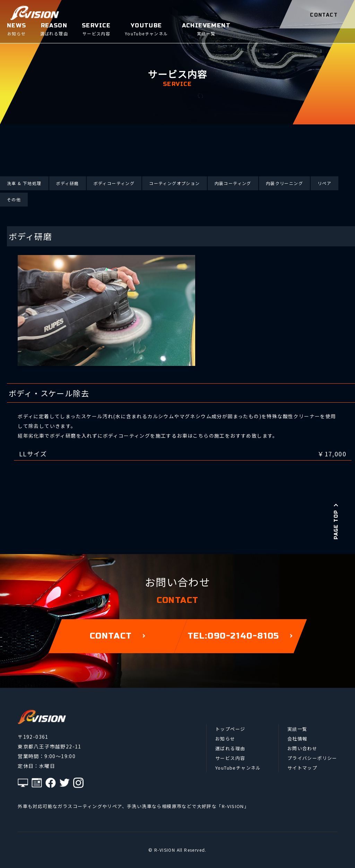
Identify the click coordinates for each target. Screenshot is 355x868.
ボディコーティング (114, 183)
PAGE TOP (336, 521)
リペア (324, 183)
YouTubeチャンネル (238, 768)
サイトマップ (302, 768)
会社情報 (297, 739)
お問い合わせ (302, 748)
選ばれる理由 (230, 748)
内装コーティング (233, 183)
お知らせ (225, 739)
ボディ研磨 (68, 183)
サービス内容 (230, 758)
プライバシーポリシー (312, 758)
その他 (14, 199)
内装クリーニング (284, 183)
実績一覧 (297, 729)
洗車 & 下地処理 (24, 183)
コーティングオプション (174, 183)
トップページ (230, 729)
